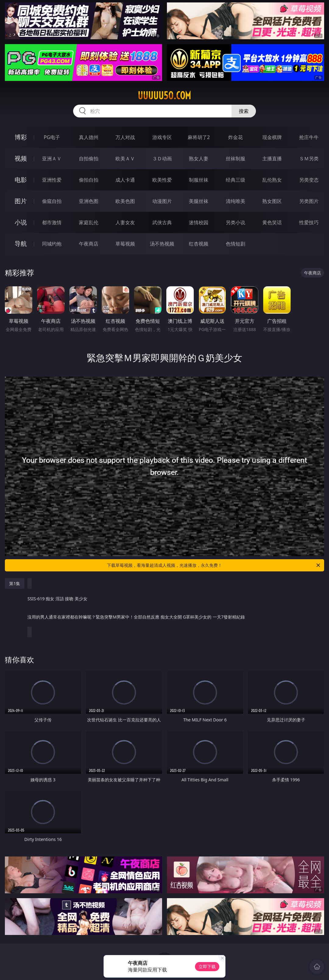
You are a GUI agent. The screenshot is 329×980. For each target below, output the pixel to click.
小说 (21, 222)
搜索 (244, 111)
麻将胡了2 (199, 137)
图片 (21, 201)
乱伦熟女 (272, 180)
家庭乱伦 (89, 222)
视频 (21, 158)
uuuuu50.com (164, 96)
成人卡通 (125, 180)
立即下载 (207, 966)
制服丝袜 (199, 180)
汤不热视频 (162, 244)
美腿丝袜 (199, 201)
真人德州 (89, 137)
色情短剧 (235, 244)
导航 (21, 244)
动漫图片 (162, 201)
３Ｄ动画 (162, 159)
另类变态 (309, 180)
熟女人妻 (199, 159)
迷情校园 (199, 222)
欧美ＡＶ (125, 159)
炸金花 (235, 137)
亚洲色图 (89, 201)
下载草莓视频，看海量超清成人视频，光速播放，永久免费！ (214, 565)
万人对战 (125, 137)
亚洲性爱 (52, 180)
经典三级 (235, 180)
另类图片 (309, 201)
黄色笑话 (272, 222)
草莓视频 (125, 244)
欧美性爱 (162, 180)
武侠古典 (162, 222)
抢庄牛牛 (309, 137)
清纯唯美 (235, 201)
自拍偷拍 (89, 159)
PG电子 (52, 137)
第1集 (15, 583)
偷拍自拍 (89, 180)
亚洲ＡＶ (52, 159)
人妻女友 (125, 222)
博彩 (21, 137)
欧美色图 (125, 201)
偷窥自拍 (52, 201)
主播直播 (272, 159)
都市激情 (52, 222)
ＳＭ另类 (309, 159)
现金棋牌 (272, 137)
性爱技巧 (309, 222)
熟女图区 (272, 201)
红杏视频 (199, 244)
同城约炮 (52, 244)
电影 (21, 180)
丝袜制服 (235, 159)
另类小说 (235, 222)
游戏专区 (162, 137)
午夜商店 (89, 244)
